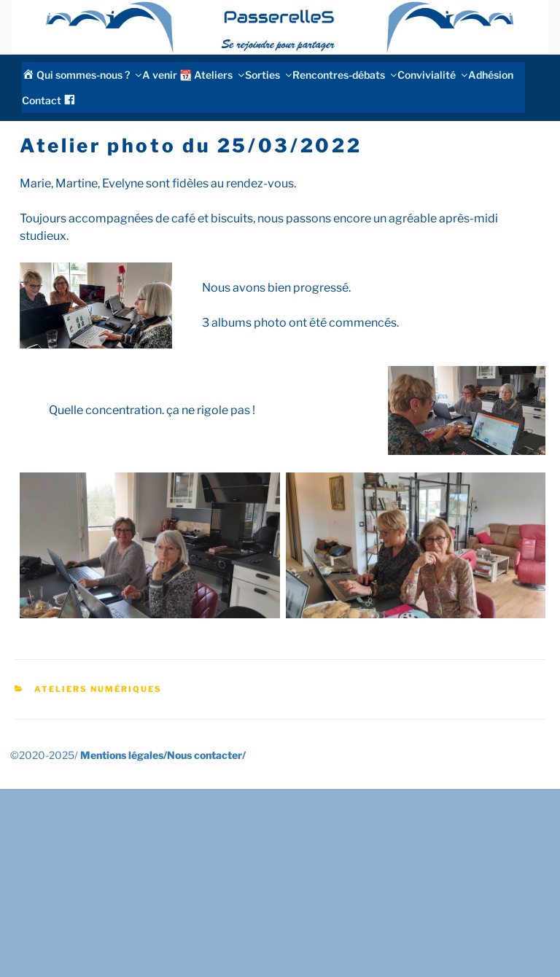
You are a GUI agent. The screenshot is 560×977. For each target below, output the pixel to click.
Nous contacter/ (206, 755)
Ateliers (218, 75)
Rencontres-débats (344, 75)
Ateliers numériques (98, 689)
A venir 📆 (167, 75)
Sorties (268, 75)
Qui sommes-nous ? (88, 75)
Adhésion (491, 75)
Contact (42, 100)
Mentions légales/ (124, 755)
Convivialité (432, 75)
